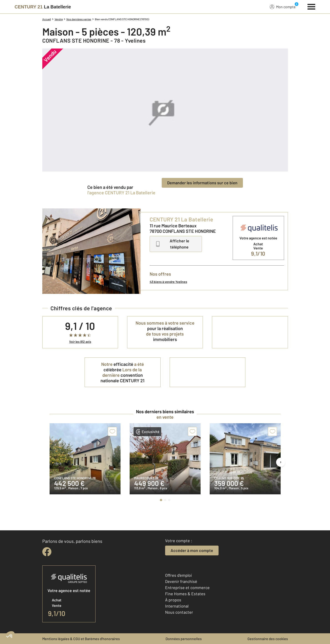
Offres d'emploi (179, 575)
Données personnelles (184, 639)
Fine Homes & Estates (185, 594)
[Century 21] (43, 7)
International (177, 606)
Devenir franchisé (181, 581)
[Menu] (311, 6)
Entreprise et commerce (187, 588)
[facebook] (47, 552)
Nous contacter (179, 612)
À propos (173, 600)
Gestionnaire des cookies (268, 639)
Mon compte (283, 7)
